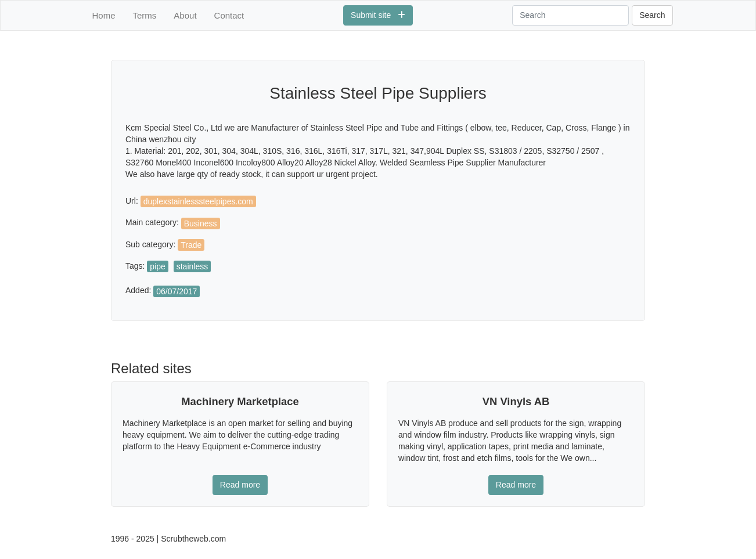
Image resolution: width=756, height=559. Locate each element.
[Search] (570, 15)
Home (104, 15)
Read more (240, 485)
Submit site (378, 15)
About (185, 15)
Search (652, 15)
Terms (145, 15)
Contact (229, 15)
